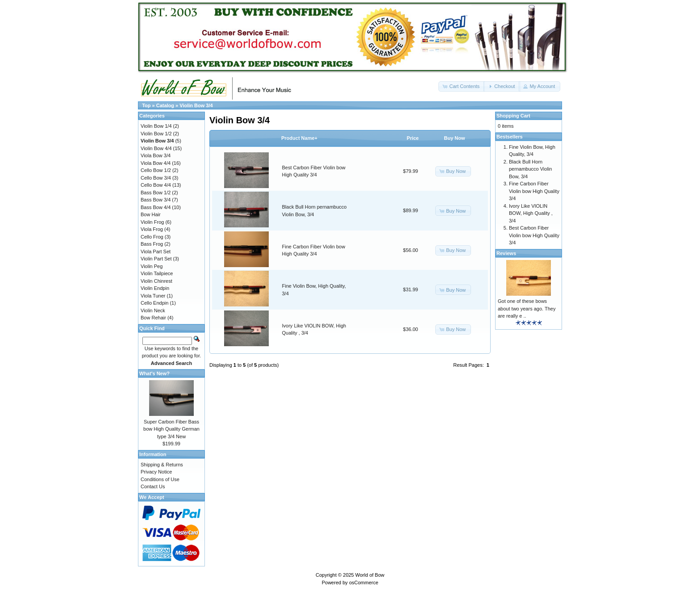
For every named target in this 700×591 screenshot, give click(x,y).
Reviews (506, 253)
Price (413, 138)
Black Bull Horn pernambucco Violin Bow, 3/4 (530, 169)
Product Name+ (299, 138)
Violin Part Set (156, 259)
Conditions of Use (160, 479)
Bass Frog (152, 244)
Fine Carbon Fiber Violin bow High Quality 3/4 (534, 191)
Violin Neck (153, 310)
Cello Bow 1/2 (156, 170)
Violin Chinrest (156, 281)
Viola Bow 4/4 (156, 163)
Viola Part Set (156, 251)
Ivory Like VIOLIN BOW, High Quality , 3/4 (531, 213)
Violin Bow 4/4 (156, 148)
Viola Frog (152, 229)
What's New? (154, 373)
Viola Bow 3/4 (156, 155)
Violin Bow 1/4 (156, 126)
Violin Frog (152, 222)
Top (146, 105)
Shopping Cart (513, 116)
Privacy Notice (156, 472)
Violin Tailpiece (157, 273)
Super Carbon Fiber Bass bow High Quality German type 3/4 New (171, 429)
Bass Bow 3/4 (156, 200)
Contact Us (153, 486)
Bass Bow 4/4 (156, 207)
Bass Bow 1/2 (156, 193)
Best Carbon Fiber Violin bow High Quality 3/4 (534, 235)
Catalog (165, 105)
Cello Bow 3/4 (156, 178)
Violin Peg (152, 266)
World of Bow (370, 575)
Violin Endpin (155, 288)
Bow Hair (151, 214)
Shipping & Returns (162, 465)
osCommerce (364, 583)
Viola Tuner (153, 296)
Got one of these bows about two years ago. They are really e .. (527, 308)
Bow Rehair (153, 318)
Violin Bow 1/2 (156, 134)
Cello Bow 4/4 (156, 185)
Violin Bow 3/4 (196, 105)
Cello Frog (152, 237)
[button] (462, 86)
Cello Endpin (154, 303)
